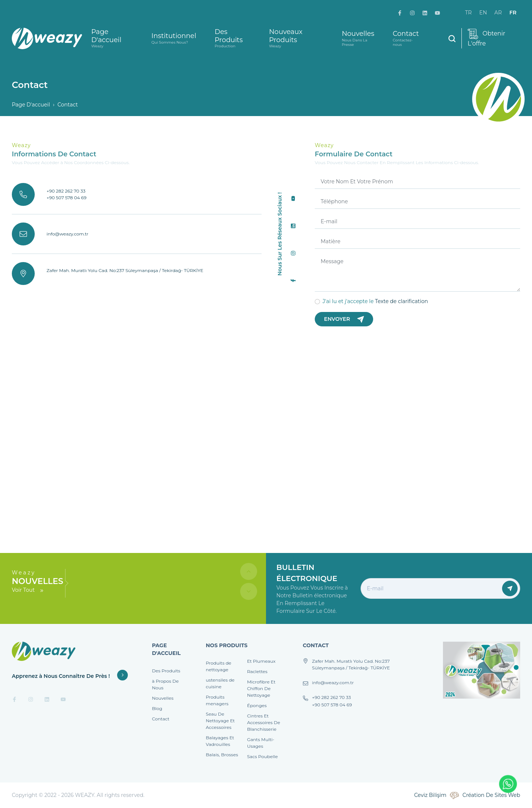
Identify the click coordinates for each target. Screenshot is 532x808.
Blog (157, 708)
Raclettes (257, 671)
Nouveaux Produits (296, 38)
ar (498, 13)
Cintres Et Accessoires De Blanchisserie (264, 722)
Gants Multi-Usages (261, 743)
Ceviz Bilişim (430, 795)
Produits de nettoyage (219, 666)
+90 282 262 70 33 (66, 191)
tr (468, 13)
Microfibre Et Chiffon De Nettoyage (261, 688)
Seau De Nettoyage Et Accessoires (220, 721)
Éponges (257, 705)
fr (513, 13)
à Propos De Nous (165, 684)
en (483, 13)
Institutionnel (174, 38)
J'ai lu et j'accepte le (375, 301)
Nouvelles (358, 38)
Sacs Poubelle (262, 756)
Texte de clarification (401, 301)
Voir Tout (28, 590)
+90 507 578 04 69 (66, 198)
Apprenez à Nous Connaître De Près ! (70, 676)
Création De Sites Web (491, 795)
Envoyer (344, 319)
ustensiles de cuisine (220, 683)
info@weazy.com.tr (67, 234)
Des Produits (233, 38)
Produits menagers (217, 700)
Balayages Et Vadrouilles (220, 741)
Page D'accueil (112, 38)
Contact (406, 38)
